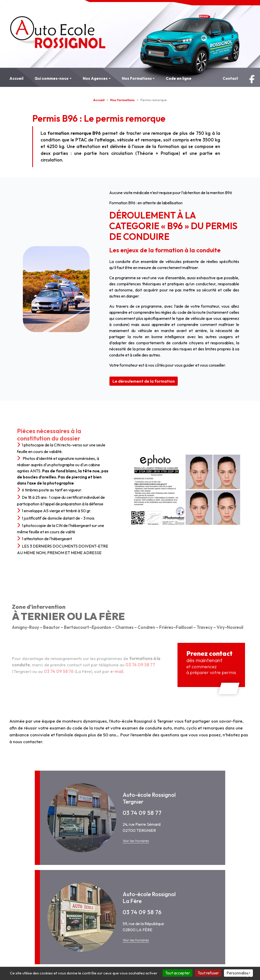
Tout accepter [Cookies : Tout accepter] (177, 973)
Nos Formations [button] (137, 78)
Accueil (16, 78)
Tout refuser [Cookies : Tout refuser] (208, 973)
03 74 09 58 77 (142, 813)
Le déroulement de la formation (144, 381)
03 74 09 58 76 (142, 912)
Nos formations (122, 100)
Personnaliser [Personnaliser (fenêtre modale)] (238, 973)
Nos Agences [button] (95, 78)
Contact (230, 78)
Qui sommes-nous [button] (52, 78)
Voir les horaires (136, 841)
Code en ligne (179, 78)
